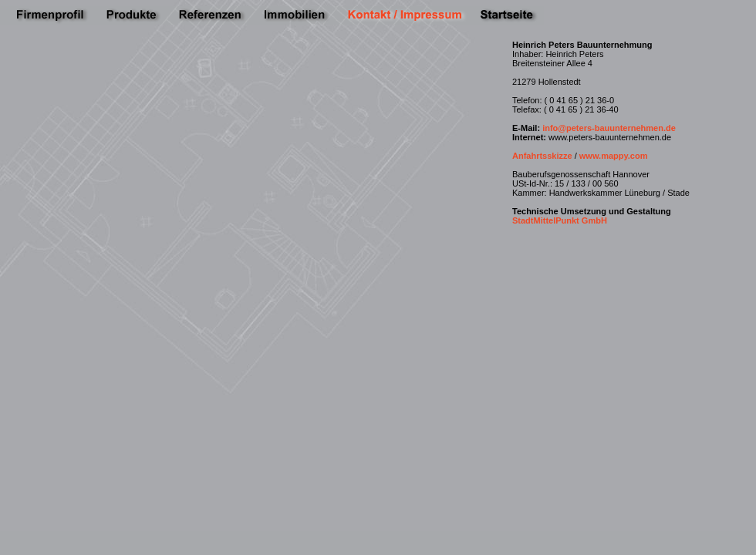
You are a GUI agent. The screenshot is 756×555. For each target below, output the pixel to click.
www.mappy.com (614, 156)
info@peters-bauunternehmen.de (609, 128)
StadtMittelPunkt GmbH (560, 220)
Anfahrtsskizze (542, 156)
